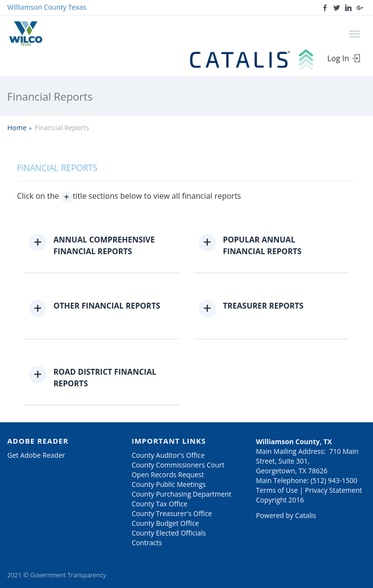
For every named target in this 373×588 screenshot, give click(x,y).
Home (17, 128)
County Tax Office (160, 504)
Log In (344, 58)
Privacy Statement (334, 490)
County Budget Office (165, 523)
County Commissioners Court (178, 465)
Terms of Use (277, 490)
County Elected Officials (169, 533)
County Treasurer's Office (172, 513)
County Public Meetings (169, 484)
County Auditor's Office (168, 455)
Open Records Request (168, 475)
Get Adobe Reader (36, 455)
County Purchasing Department (181, 494)
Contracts (147, 543)
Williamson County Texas (47, 7)
